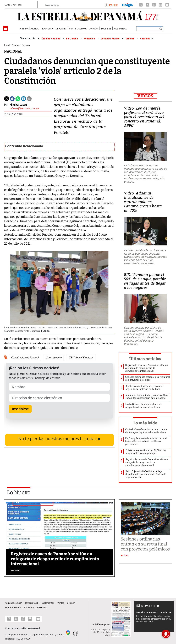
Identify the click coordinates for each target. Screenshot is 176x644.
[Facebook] (154, 5)
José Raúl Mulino (110, 39)
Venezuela (89, 39)
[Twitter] (7, 98)
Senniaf (130, 39)
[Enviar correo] (24, 109)
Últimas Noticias (51, 39)
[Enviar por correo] (29, 98)
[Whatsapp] (18, 98)
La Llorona (72, 39)
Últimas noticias (145, 359)
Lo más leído (145, 423)
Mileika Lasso (18, 105)
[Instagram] (161, 5)
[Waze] (75, 633)
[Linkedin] (24, 98)
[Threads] (141, 5)
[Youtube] (167, 5)
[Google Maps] (68, 633)
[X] (147, 5)
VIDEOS (145, 96)
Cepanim (145, 39)
